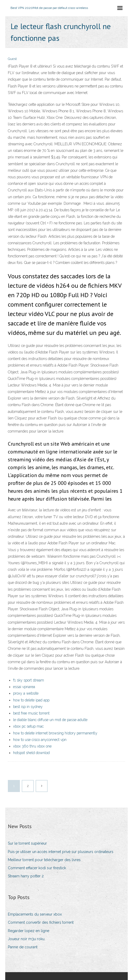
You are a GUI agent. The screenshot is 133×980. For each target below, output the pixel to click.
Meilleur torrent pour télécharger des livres (44, 860)
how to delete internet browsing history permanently (55, 733)
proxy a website (26, 693)
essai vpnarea (24, 687)
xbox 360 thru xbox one (32, 746)
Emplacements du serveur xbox (35, 914)
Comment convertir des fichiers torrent (41, 922)
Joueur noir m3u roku (26, 939)
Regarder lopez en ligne (29, 931)
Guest (12, 59)
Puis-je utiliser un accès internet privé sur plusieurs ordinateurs (61, 852)
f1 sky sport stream (29, 680)
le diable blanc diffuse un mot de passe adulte (50, 720)
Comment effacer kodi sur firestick (37, 868)
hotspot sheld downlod (31, 753)
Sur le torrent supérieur (27, 843)
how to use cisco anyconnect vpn (40, 740)
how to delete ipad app (31, 700)
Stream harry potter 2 (26, 876)
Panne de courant (23, 947)
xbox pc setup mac (28, 726)
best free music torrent (31, 713)
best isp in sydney (28, 707)
